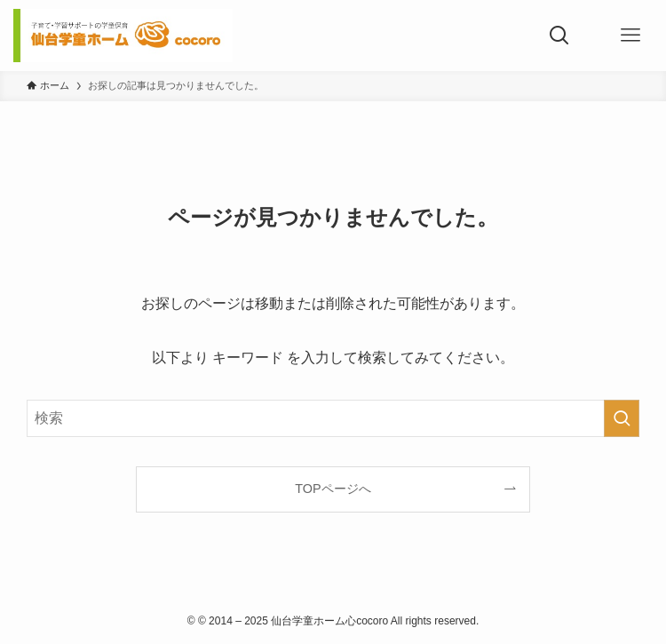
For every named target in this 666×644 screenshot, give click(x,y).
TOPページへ (333, 489)
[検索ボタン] (559, 36)
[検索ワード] (333, 418)
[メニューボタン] (630, 36)
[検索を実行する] (622, 418)
